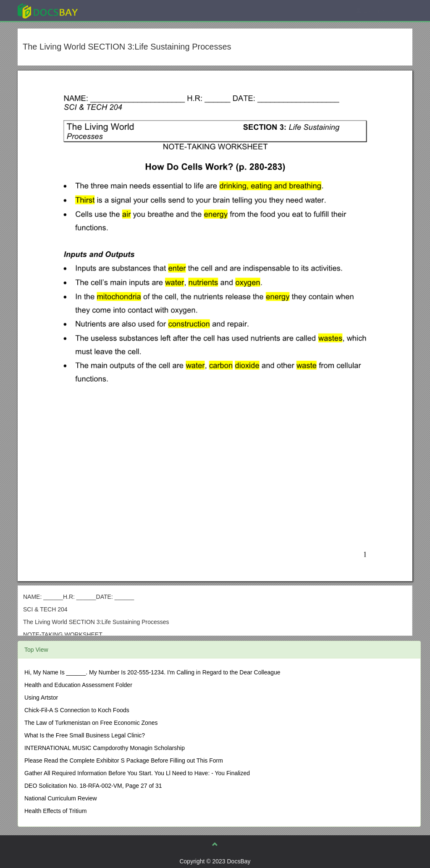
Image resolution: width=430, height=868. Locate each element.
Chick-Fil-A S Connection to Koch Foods (77, 710)
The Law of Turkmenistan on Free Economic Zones (91, 723)
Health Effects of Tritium (55, 811)
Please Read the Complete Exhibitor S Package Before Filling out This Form (124, 760)
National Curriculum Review (61, 798)
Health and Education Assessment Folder (78, 685)
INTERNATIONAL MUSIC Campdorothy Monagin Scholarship (105, 748)
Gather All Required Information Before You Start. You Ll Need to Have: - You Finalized (137, 773)
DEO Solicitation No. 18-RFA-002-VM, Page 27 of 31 (93, 786)
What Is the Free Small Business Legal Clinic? (85, 735)
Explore (111, 10)
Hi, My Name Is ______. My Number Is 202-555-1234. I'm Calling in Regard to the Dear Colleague (152, 672)
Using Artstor (41, 698)
